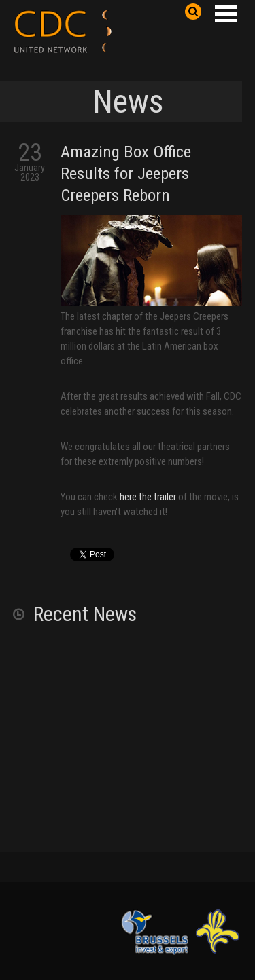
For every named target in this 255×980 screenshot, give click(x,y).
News (128, 101)
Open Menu (226, 14)
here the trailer (148, 497)
